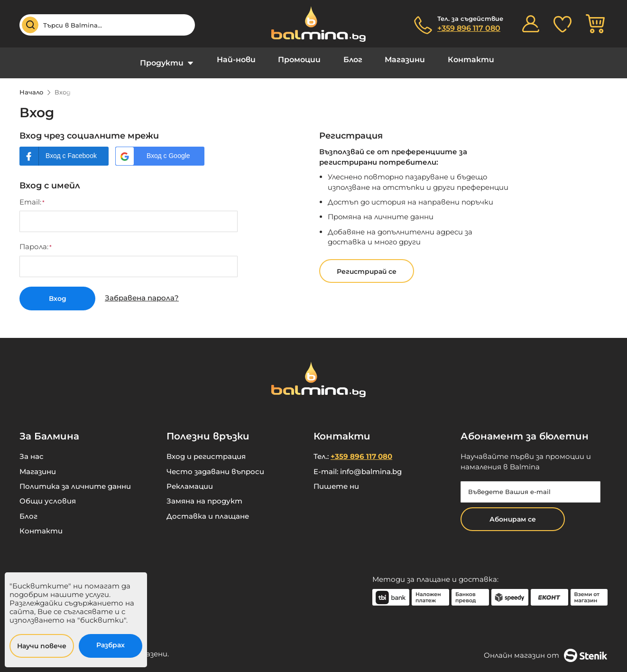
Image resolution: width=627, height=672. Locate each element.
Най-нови (245, 59)
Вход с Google (168, 149)
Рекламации (190, 478)
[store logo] (313, 24)
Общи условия (48, 492)
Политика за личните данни (75, 478)
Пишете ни (336, 478)
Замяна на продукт (204, 492)
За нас (32, 448)
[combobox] (107, 25)
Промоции (303, 59)
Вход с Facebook (71, 149)
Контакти (456, 59)
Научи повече (42, 646)
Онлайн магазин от (546, 646)
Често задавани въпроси (215, 462)
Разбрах (111, 645)
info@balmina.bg (371, 462)
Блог (350, 59)
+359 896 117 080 (469, 28)
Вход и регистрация (206, 448)
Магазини (396, 59)
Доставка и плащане (208, 508)
